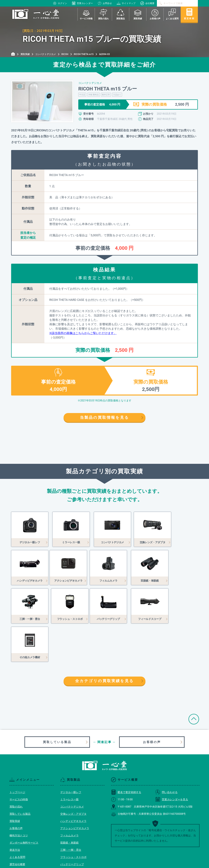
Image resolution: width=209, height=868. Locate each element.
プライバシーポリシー (23, 840)
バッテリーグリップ (72, 826)
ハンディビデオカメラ (73, 783)
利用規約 (15, 833)
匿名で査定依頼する (126, 754)
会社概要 (147, 3)
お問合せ (105, 3)
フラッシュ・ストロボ (73, 819)
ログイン (60, 3)
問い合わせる (166, 754)
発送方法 (15, 812)
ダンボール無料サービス (24, 804)
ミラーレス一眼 (69, 761)
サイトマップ (126, 3)
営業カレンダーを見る (172, 761)
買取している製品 (57, 704)
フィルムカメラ (69, 797)
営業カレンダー (82, 3)
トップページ (17, 754)
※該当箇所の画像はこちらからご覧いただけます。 (83, 333)
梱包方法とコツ (19, 797)
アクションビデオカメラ (75, 790)
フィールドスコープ (72, 833)
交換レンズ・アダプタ (73, 776)
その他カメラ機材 (71, 840)
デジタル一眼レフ (71, 754)
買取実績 (15, 783)
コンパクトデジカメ (72, 768)
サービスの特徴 (19, 761)
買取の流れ (16, 768)
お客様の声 (152, 704)
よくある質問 (17, 819)
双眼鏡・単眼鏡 (69, 804)
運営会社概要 (17, 826)
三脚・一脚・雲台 (71, 812)
